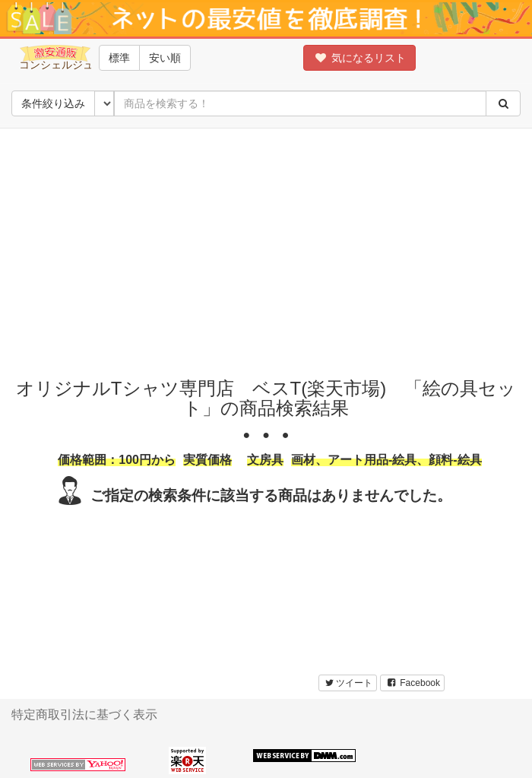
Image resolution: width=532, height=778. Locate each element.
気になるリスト (359, 58)
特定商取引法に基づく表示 (84, 714)
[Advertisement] (271, 249)
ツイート (348, 683)
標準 (119, 58)
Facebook (412, 683)
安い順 (165, 58)
